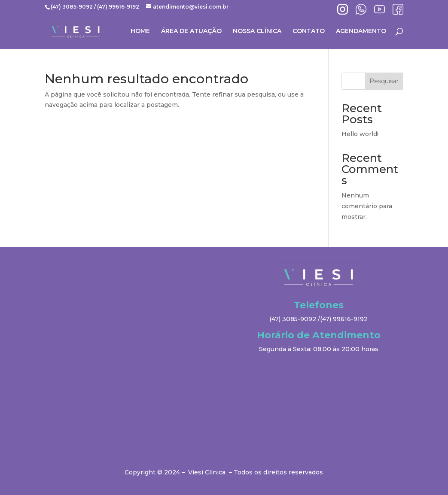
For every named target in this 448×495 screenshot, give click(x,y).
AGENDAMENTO (361, 31)
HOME (140, 31)
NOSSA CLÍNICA (257, 31)
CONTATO (309, 31)
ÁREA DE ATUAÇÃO (191, 31)
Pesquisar (384, 81)
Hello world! (360, 134)
